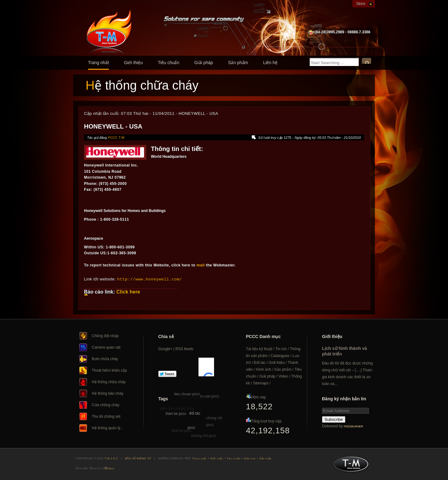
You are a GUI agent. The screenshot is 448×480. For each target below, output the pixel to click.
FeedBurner (353, 426)
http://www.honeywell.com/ (150, 279)
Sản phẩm (238, 63)
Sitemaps (261, 383)
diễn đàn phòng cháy (177, 408)
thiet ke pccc (176, 413)
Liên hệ (270, 63)
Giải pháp (204, 63)
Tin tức (281, 349)
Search (367, 61)
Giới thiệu (133, 63)
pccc (191, 427)
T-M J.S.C (349, 466)
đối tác (195, 413)
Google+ (166, 349)
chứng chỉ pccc (204, 435)
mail (201, 265)
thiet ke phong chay (198, 398)
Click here (128, 292)
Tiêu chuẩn (168, 63)
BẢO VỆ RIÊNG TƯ (138, 458)
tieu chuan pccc (187, 394)
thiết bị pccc (181, 431)
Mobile (109, 468)
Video (283, 376)
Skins (361, 4)
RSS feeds (184, 349)
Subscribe (334, 419)
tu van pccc (210, 396)
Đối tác (260, 362)
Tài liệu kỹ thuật (259, 349)
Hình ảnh (264, 369)
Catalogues (280, 355)
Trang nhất (98, 63)
